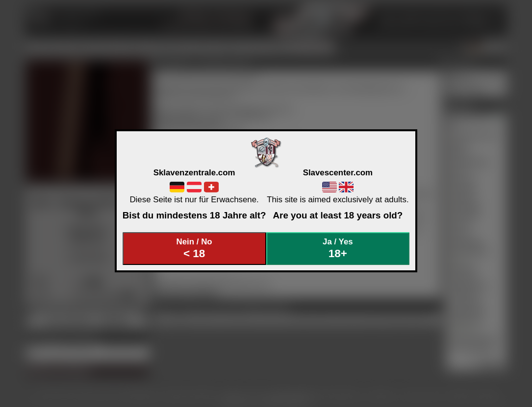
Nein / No (194, 249)
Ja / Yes (338, 249)
